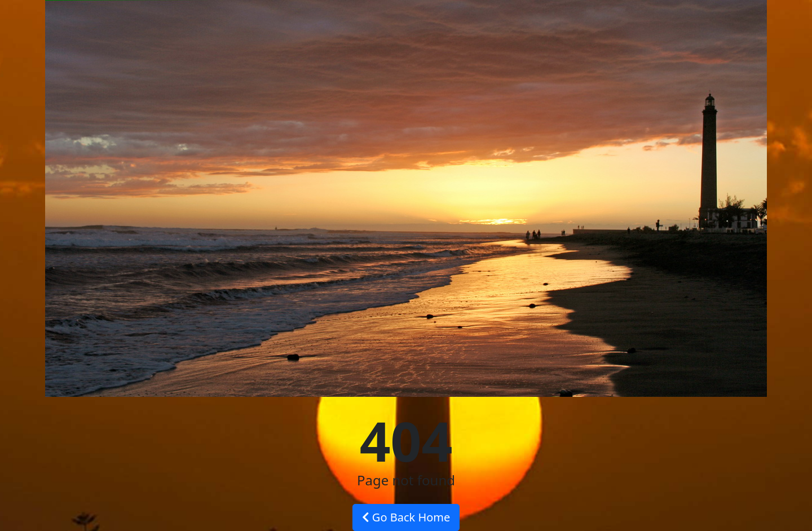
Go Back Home (406, 517)
